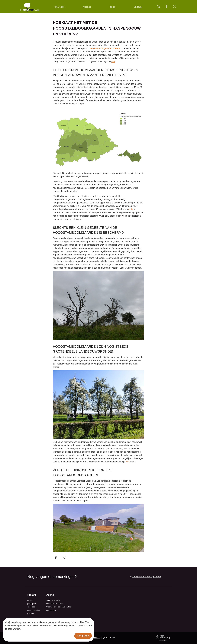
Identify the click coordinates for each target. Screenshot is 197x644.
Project (60, 7)
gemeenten (51, 610)
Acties (88, 7)
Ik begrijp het (83, 636)
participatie (32, 604)
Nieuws (138, 7)
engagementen (34, 610)
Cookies (96, 638)
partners (31, 613)
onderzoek (32, 607)
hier (113, 61)
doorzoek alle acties (55, 604)
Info (113, 7)
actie (131, 209)
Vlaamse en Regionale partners (59, 607)
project (30, 600)
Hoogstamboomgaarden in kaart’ (104, 48)
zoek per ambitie (53, 600)
